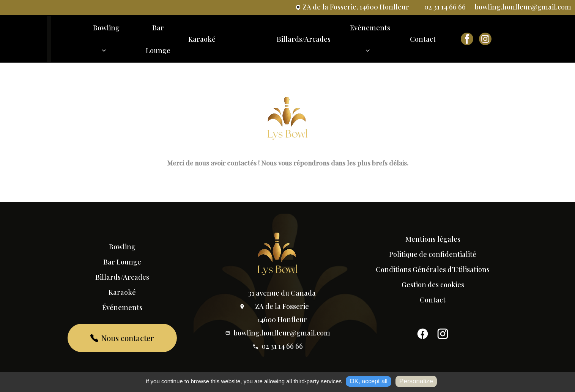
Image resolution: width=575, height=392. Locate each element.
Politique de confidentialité (433, 254)
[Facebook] (423, 336)
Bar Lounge (158, 39)
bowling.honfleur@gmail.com (277, 333)
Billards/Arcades (304, 39)
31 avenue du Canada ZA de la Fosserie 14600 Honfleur (277, 306)
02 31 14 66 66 (278, 346)
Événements (122, 307)
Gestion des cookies (433, 285)
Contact (423, 39)
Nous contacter (122, 338)
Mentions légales (433, 239)
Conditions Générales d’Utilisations (433, 269)
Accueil (66, 39)
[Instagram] (443, 336)
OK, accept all (369, 381)
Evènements (370, 43)
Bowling (106, 43)
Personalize (416, 381)
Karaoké (202, 39)
